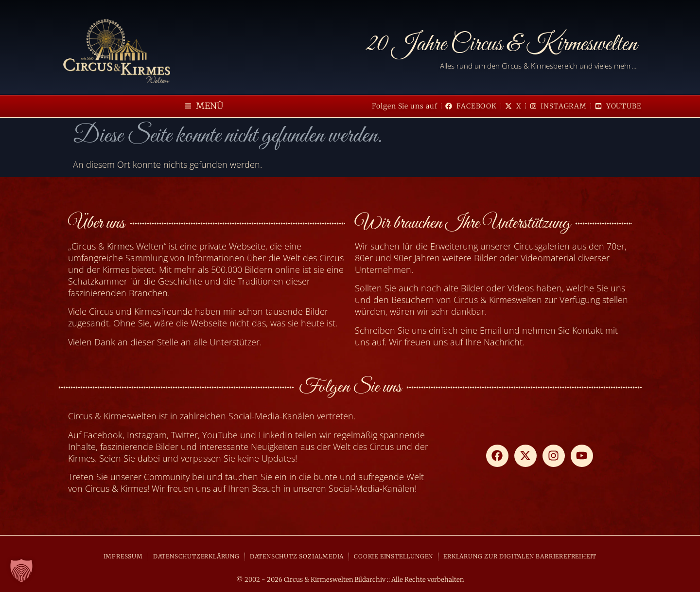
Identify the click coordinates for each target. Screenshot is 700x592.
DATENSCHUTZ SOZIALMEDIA (297, 556)
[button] (204, 106)
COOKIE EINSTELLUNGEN (394, 556)
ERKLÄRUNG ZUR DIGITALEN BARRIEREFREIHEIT (520, 556)
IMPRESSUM (123, 556)
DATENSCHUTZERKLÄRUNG (196, 556)
